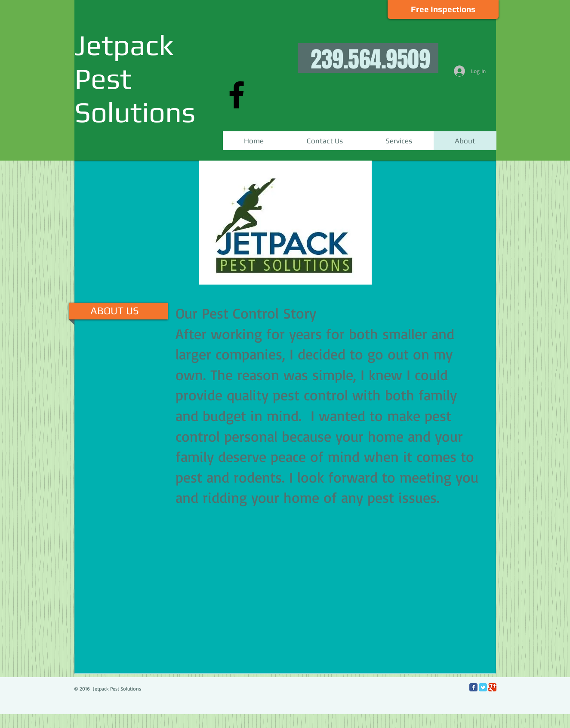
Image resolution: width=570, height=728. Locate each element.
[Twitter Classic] (483, 687)
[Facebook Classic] (473, 687)
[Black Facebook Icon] (237, 95)
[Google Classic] (492, 687)
